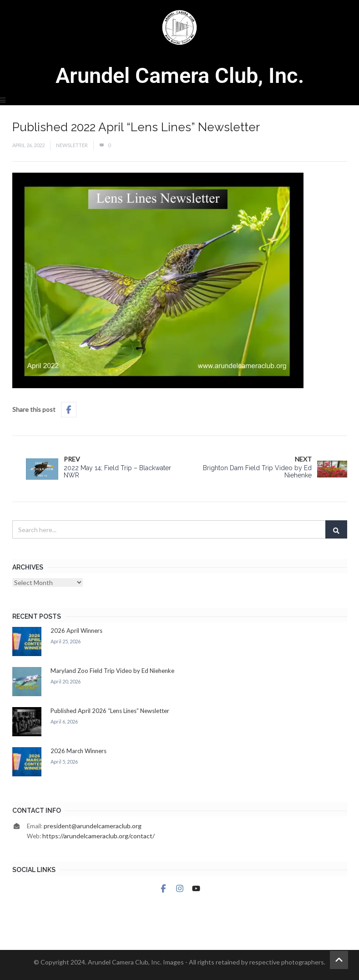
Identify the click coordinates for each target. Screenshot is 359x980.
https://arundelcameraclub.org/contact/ (99, 836)
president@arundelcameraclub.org (93, 826)
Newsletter (72, 145)
